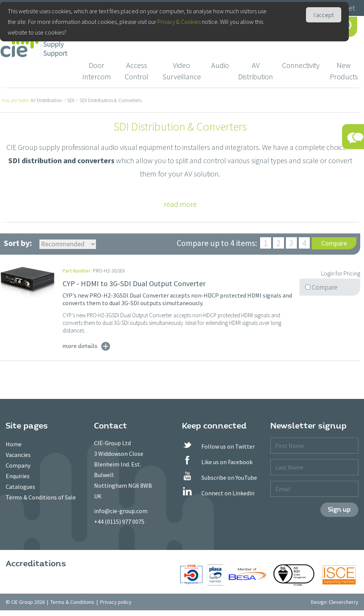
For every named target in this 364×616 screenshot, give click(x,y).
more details (80, 346)
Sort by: (18, 243)
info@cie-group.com (121, 511)
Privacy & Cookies (179, 22)
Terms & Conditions (72, 602)
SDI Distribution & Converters (111, 100)
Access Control (136, 71)
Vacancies (18, 455)
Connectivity (301, 65)
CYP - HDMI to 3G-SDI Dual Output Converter (134, 283)
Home (14, 444)
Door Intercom (97, 71)
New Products (344, 71)
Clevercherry (344, 602)
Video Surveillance (182, 71)
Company (18, 465)
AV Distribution (256, 71)
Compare (334, 243)
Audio (220, 65)
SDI (71, 100)
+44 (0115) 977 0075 (119, 521)
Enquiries (18, 476)
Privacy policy (116, 602)
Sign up (339, 510)
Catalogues (20, 487)
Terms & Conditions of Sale (41, 497)
